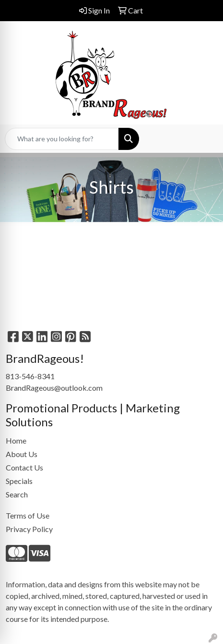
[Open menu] (204, 139)
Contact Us (24, 467)
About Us (22, 454)
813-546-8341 (30, 376)
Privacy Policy (29, 529)
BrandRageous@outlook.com (54, 388)
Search (17, 494)
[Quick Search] (62, 139)
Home (16, 440)
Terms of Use (28, 515)
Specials (19, 481)
